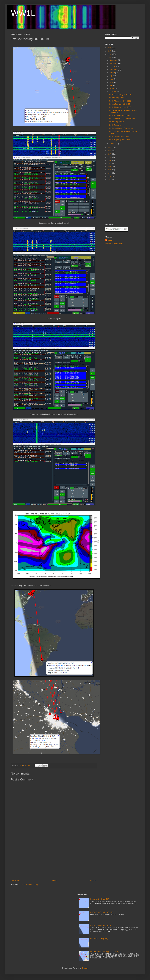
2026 (110, 48)
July (111, 76)
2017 (110, 163)
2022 (110, 148)
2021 (110, 151)
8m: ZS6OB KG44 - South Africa (121, 128)
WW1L (23, 13)
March (112, 89)
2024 (110, 54)
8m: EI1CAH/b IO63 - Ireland (120, 116)
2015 (110, 170)
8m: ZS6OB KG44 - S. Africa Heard (122, 119)
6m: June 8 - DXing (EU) (99, 939)
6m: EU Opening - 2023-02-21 (120, 101)
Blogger (85, 968)
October (113, 66)
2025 (110, 51)
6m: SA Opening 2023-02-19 (120, 104)
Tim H (110, 240)
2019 (110, 157)
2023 (110, 57)
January (113, 144)
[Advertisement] (54, 859)
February (113, 92)
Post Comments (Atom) (29, 885)
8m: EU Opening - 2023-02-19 (120, 107)
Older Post (92, 881)
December (114, 60)
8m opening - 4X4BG (117, 122)
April (111, 86)
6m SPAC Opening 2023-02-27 (120, 95)
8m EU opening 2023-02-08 (119, 136)
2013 (110, 176)
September (114, 70)
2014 (110, 173)
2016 (110, 167)
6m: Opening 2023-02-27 (118, 98)
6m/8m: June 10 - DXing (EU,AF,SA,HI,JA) (106, 952)
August (112, 73)
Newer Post (16, 881)
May (111, 82)
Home (54, 881)
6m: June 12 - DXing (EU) (100, 899)
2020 (110, 154)
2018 (110, 160)
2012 (110, 179)
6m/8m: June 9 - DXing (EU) (100, 925)
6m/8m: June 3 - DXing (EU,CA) (102, 912)
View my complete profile (114, 244)
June (112, 79)
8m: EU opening (115, 125)
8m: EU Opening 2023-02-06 (120, 140)
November (114, 63)
